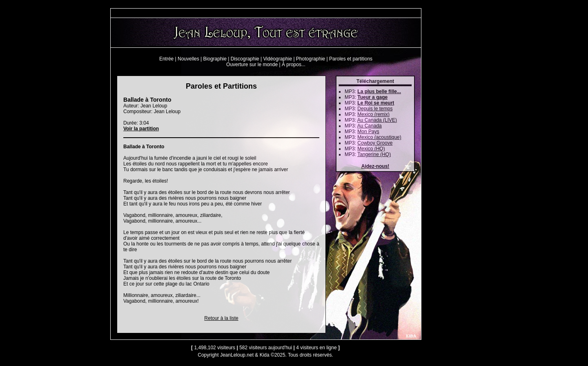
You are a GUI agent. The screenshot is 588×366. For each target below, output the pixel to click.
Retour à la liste (221, 318)
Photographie (311, 59)
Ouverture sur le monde (252, 65)
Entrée (166, 59)
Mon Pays (368, 132)
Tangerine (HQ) (374, 154)
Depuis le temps (375, 109)
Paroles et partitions (351, 59)
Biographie (215, 59)
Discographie (245, 59)
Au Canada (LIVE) (377, 120)
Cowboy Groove (375, 143)
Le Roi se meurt (376, 103)
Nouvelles (188, 59)
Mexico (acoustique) (379, 137)
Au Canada (370, 126)
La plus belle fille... (379, 91)
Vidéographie (278, 59)
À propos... (294, 65)
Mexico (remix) (373, 114)
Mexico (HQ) (371, 149)
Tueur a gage (372, 97)
